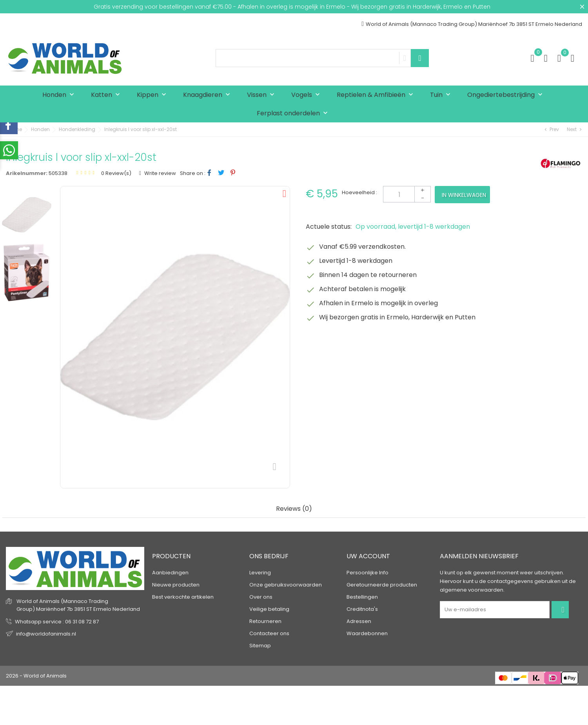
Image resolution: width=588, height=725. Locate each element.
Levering (260, 573)
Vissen (262, 95)
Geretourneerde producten (382, 585)
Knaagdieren (208, 95)
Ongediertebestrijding (507, 95)
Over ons (261, 597)
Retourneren (265, 621)
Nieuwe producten (176, 585)
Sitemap (260, 646)
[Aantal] (407, 194)
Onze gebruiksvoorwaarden (286, 585)
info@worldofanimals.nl (46, 634)
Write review (160, 173)
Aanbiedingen (170, 573)
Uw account (368, 556)
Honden (60, 95)
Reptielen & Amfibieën (377, 95)
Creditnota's (362, 609)
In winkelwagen (464, 195)
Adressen (359, 621)
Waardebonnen (367, 633)
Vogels (307, 95)
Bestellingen (362, 597)
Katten (107, 95)
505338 (58, 173)
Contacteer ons (269, 633)
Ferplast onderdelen (294, 114)
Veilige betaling (269, 609)
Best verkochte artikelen (183, 597)
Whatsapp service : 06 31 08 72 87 (57, 622)
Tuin (442, 95)
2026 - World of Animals (36, 676)
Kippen (153, 95)
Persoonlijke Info (367, 573)
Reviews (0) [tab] (294, 509)
